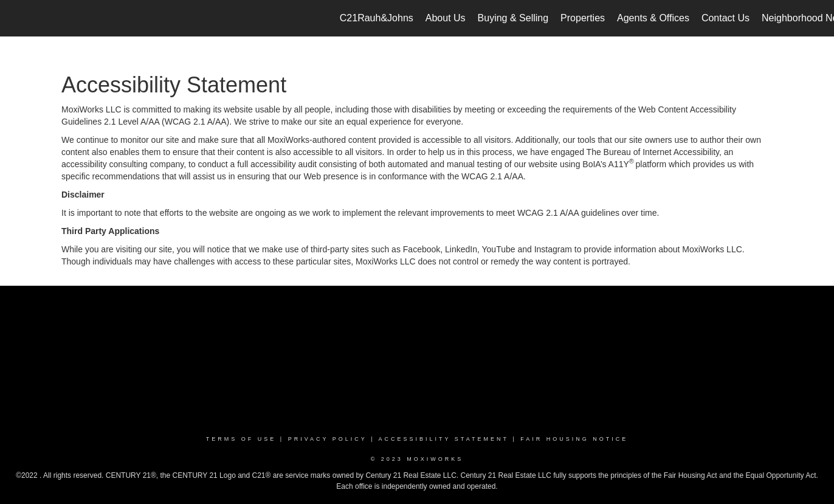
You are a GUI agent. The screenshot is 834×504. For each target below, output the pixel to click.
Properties (583, 18)
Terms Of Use (241, 439)
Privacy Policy (328, 439)
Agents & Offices (653, 18)
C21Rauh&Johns (377, 18)
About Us (446, 18)
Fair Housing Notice (574, 439)
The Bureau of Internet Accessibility (653, 152)
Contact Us (725, 18)
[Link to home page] (16, 18)
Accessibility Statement (444, 439)
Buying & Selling (513, 18)
